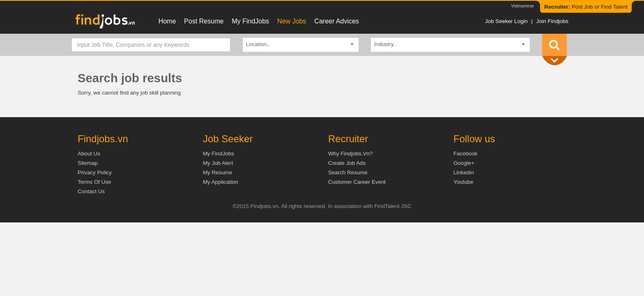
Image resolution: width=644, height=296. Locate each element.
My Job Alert (218, 163)
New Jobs (292, 21)
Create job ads (347, 163)
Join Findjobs (552, 21)
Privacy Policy (95, 172)
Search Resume (348, 172)
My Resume (217, 172)
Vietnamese (522, 6)
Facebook (466, 154)
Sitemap (88, 163)
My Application (221, 182)
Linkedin (464, 172)
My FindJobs (250, 21)
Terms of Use (94, 182)
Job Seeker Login (506, 21)
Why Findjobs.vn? (350, 154)
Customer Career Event (357, 182)
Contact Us (91, 191)
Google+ (464, 163)
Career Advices (337, 21)
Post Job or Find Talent (586, 7)
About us (89, 154)
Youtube (463, 182)
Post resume (204, 21)
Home (167, 21)
